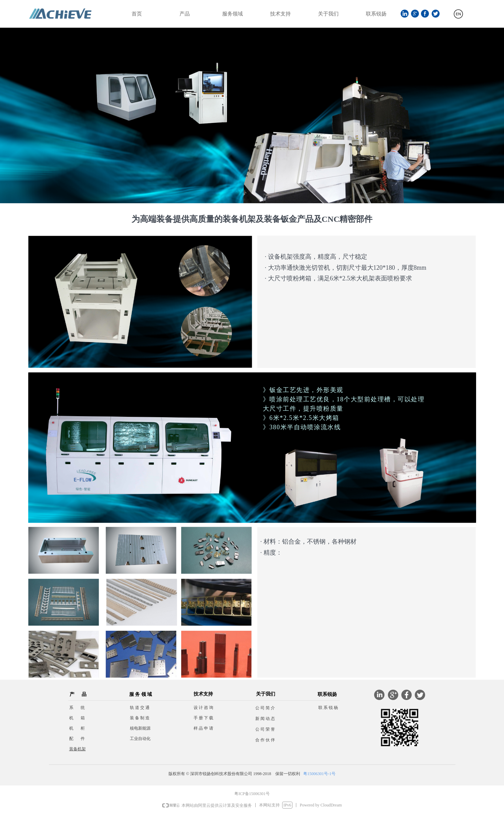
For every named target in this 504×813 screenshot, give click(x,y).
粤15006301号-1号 (319, 774)
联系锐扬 (376, 14)
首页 (137, 14)
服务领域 (233, 14)
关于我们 (328, 14)
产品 (185, 14)
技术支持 (280, 14)
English (458, 17)
